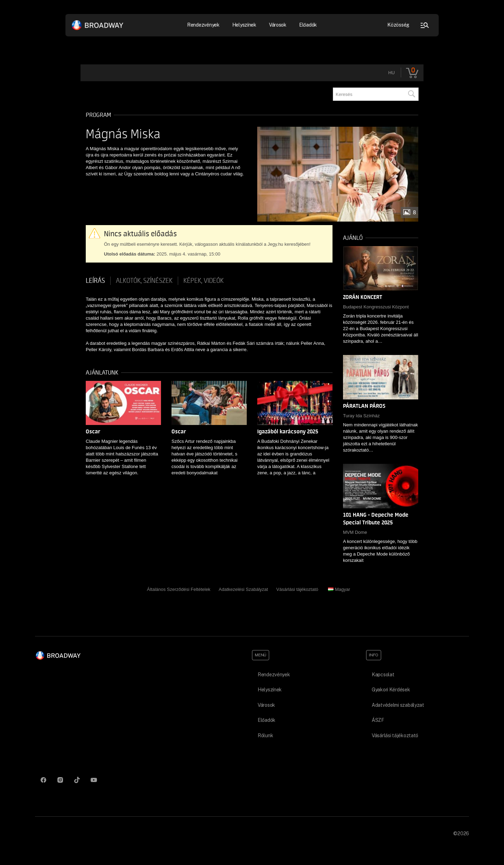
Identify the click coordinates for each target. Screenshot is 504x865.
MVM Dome (355, 532)
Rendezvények (204, 25)
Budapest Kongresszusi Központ (376, 307)
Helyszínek (244, 25)
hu (391, 73)
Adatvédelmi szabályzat (398, 705)
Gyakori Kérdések (391, 690)
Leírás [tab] (95, 281)
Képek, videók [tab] (204, 281)
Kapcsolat (383, 675)
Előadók (308, 25)
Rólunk (265, 735)
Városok (278, 25)
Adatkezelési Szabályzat (243, 589)
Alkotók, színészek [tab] (144, 281)
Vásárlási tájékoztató (297, 589)
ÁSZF (378, 720)
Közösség (398, 25)
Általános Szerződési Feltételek (179, 589)
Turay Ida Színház (361, 416)
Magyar (339, 589)
